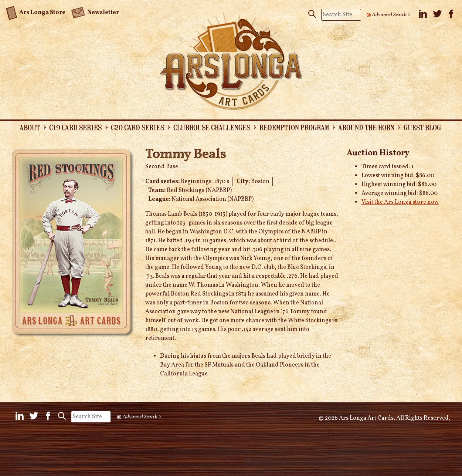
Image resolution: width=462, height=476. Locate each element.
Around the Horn (366, 127)
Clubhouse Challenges (212, 127)
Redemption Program (294, 127)
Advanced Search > (391, 15)
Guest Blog (422, 127)
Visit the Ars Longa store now (400, 202)
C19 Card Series (75, 127)
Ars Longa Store (36, 11)
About (30, 127)
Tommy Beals (186, 155)
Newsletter (95, 12)
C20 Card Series (137, 127)
